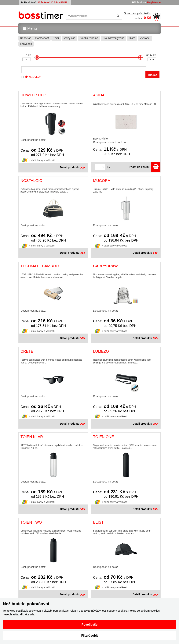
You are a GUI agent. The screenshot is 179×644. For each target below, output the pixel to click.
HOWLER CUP (33, 95)
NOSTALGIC (31, 181)
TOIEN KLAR (32, 437)
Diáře (132, 38)
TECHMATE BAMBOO (40, 266)
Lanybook (26, 44)
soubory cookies (117, 611)
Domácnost (42, 38)
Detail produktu (73, 167)
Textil (56, 38)
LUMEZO (101, 351)
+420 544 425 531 (58, 2)
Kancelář (26, 38)
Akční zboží (35, 77)
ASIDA (99, 95)
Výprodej (145, 38)
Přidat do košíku (145, 167)
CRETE (27, 351)
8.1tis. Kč (151, 55)
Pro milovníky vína (113, 38)
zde (32, 614)
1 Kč (28, 55)
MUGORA (102, 181)
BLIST (98, 522)
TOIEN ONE (104, 437)
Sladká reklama (89, 38)
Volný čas (70, 38)
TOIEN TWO (31, 522)
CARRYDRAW (105, 266)
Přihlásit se (139, 2)
